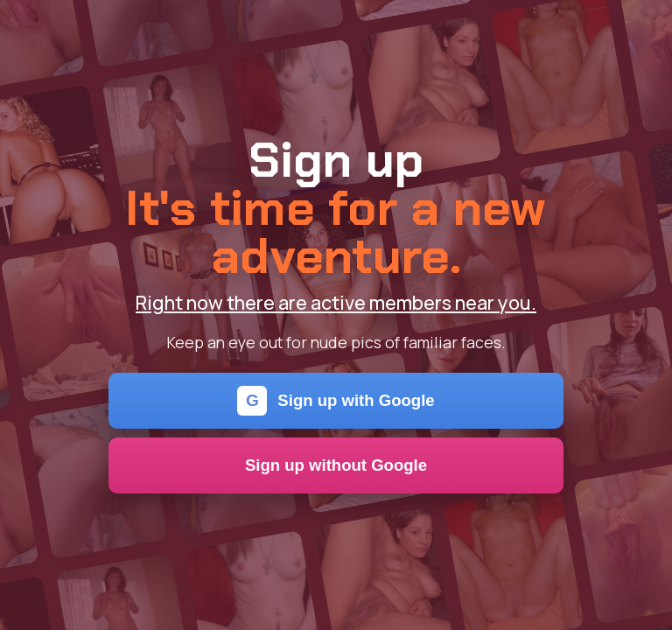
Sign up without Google (336, 465)
